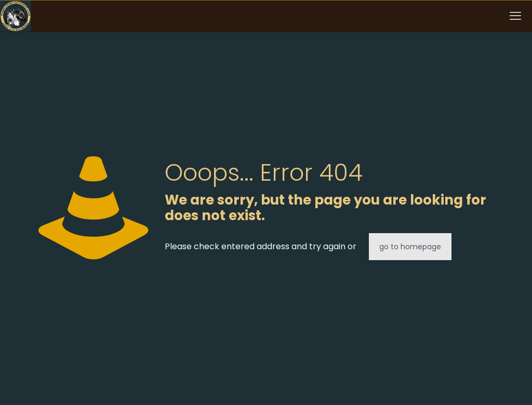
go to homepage (410, 247)
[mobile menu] (515, 16)
